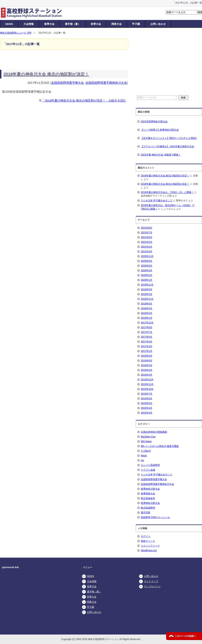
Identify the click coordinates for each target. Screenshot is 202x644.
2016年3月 (146, 375)
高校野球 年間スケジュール (155, 517)
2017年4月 (146, 342)
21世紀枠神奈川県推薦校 (154, 432)
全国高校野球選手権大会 (68, 83)
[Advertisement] (172, 63)
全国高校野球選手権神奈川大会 (106, 83)
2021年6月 (146, 237)
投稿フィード (148, 541)
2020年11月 (147, 256)
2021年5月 (146, 242)
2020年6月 (146, 266)
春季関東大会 (148, 494)
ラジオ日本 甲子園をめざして (157, 201)
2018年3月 (146, 313)
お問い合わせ (158, 24)
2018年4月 (146, 308)
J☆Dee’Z (146, 451)
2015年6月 (146, 399)
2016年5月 (146, 365)
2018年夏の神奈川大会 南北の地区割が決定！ (46, 74)
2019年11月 (147, 285)
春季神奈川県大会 (150, 489)
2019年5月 (146, 289)
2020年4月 (146, 271)
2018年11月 (147, 299)
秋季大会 (96, 24)
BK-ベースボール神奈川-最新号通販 (160, 446)
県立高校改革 (148, 498)
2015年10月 (147, 389)
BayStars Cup (148, 437)
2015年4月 (146, 408)
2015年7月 (146, 394)
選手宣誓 (146, 513)
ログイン (146, 536)
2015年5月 (146, 403)
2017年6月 (146, 337)
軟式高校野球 (148, 508)
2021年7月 (146, 233)
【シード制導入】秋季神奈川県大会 (160, 130)
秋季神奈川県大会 (150, 503)
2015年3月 (146, 413)
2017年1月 (146, 351)
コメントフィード (150, 546)
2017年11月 (147, 323)
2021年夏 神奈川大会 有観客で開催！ (161, 155)
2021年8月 (146, 228)
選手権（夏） (73, 24)
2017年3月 (146, 346)
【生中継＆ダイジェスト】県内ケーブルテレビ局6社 (169, 138)
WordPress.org (149, 551)
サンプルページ (152, 586)
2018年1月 (146, 318)
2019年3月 (146, 294)
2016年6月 (146, 361)
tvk (142, 460)
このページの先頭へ (185, 636)
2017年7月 (146, 332)
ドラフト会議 (148, 470)
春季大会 (49, 24)
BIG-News (146, 441)
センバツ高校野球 (150, 465)
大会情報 (29, 24)
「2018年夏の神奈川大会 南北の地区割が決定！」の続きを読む (84, 100)
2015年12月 (147, 380)
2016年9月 (146, 356)
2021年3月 (146, 252)
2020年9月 (146, 261)
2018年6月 (146, 304)
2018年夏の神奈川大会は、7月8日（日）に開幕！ (167, 192)
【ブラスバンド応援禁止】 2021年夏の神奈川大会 (167, 146)
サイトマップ (151, 581)
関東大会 (117, 24)
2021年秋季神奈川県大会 (154, 122)
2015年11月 (147, 384)
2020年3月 (146, 275)
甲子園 (136, 24)
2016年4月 (146, 370)
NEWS (9, 24)
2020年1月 (146, 280)
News (144, 456)
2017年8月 (146, 327)
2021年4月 (146, 247)
